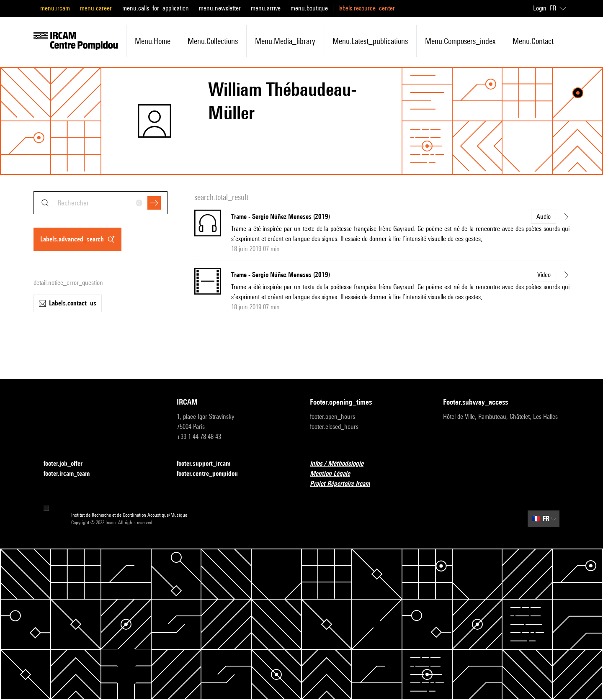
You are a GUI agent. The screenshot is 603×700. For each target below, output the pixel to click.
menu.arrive (266, 8)
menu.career (96, 8)
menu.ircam (55, 8)
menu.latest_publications (370, 41)
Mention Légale (335, 474)
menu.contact (533, 41)
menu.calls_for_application (156, 8)
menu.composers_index (460, 41)
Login (540, 8)
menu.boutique (309, 8)
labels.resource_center (367, 8)
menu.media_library (285, 41)
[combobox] (100, 203)
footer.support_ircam (209, 464)
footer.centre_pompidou (212, 474)
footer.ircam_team (72, 474)
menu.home (153, 41)
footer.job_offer (68, 464)
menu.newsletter (220, 8)
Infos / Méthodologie (342, 464)
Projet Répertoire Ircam (345, 484)
